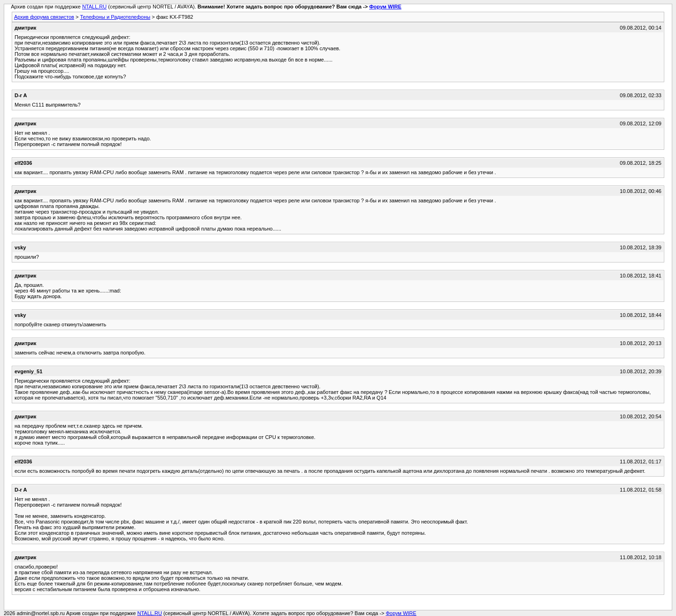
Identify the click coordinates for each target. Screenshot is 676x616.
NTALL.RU (94, 7)
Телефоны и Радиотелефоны (115, 17)
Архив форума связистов (44, 17)
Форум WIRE (385, 7)
